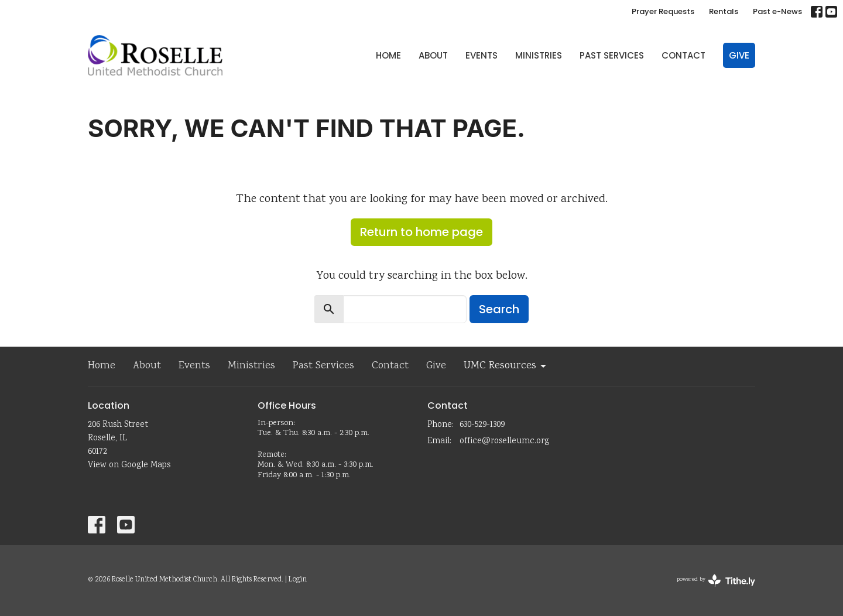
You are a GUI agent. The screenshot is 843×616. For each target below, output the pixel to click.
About (433, 55)
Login (298, 580)
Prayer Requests (663, 11)
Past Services (612, 55)
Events (482, 55)
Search (499, 309)
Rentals (724, 11)
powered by (716, 581)
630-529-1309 (482, 425)
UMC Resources (506, 366)
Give (739, 55)
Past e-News (777, 11)
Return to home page (421, 232)
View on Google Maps (129, 466)
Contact (683, 55)
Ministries (539, 55)
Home (388, 55)
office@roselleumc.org (504, 442)
